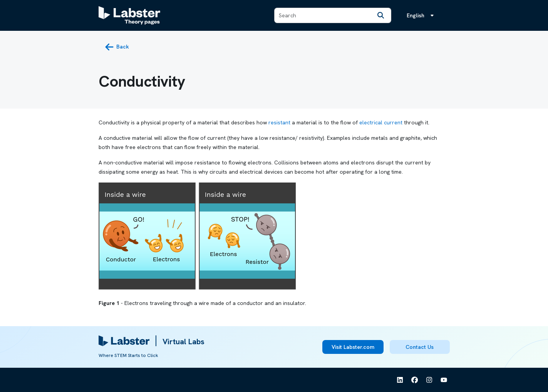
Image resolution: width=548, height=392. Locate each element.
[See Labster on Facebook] (415, 380)
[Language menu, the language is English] (422, 15)
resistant (279, 122)
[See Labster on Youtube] (444, 380)
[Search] (381, 15)
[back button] (117, 47)
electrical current (381, 122)
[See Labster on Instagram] (429, 380)
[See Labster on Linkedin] (400, 380)
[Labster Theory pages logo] (129, 15)
